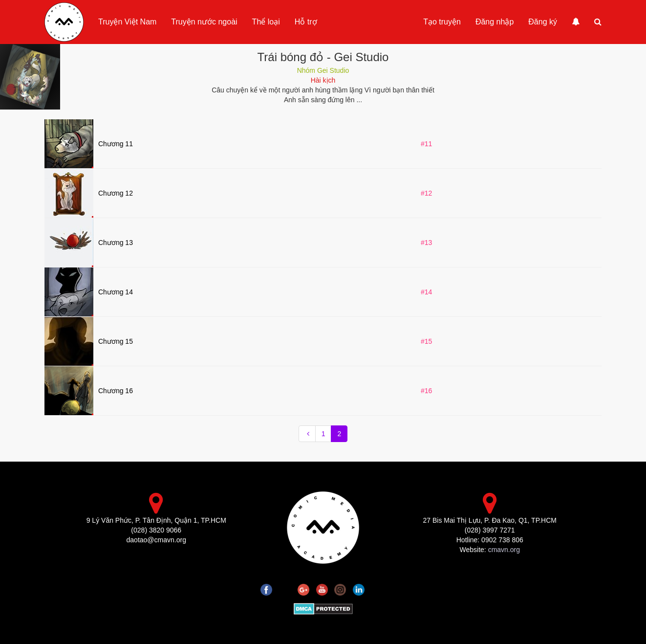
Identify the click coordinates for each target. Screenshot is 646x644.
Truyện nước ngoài (204, 22)
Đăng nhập (495, 22)
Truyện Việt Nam (127, 22)
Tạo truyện (442, 22)
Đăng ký (543, 22)
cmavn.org (504, 550)
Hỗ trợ (306, 22)
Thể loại (266, 22)
